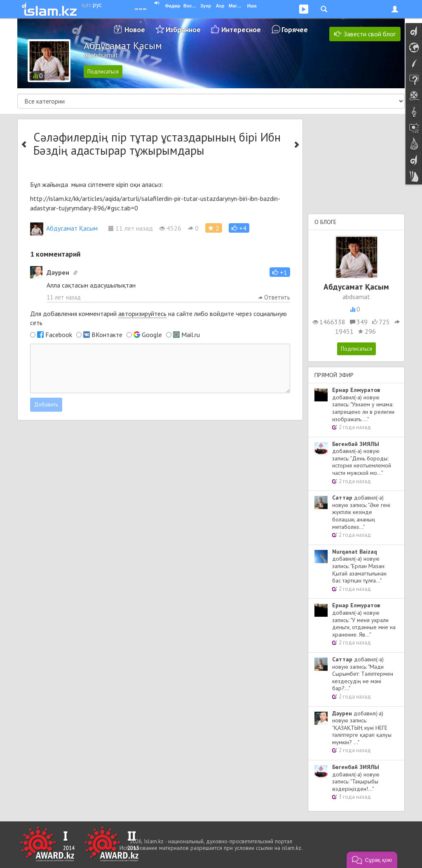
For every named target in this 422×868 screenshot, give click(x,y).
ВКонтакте (107, 335)
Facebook (59, 335)
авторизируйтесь (142, 314)
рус (97, 5)
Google (152, 335)
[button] (239, 228)
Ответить (274, 297)
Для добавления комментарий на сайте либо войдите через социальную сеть (158, 318)
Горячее (295, 29)
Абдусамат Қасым (64, 228)
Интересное (241, 29)
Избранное (183, 29)
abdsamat (356, 297)
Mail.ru (191, 335)
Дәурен (58, 272)
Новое (135, 29)
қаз (86, 5)
